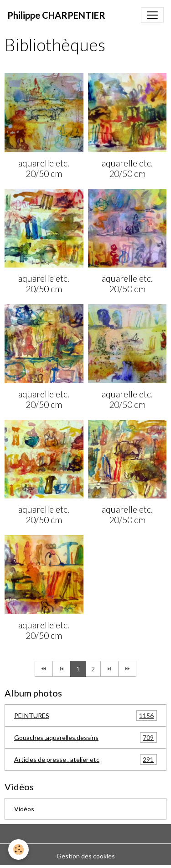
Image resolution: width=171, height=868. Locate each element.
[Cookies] (18, 849)
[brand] (56, 15)
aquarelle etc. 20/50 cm (44, 168)
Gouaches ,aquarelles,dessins (85, 737)
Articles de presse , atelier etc (85, 759)
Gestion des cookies (86, 856)
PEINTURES (85, 715)
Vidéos (24, 809)
